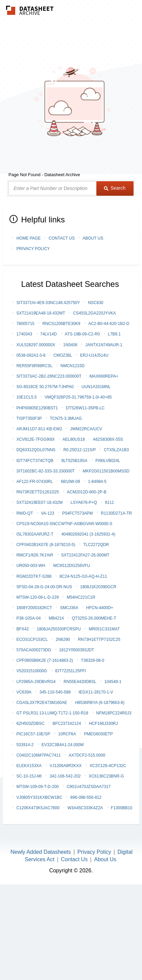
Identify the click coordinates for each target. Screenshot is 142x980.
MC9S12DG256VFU (72, 566)
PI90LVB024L (108, 461)
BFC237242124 (67, 724)
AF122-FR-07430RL (34, 482)
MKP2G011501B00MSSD (106, 471)
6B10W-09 (70, 482)
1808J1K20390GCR (98, 587)
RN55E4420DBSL (80, 682)
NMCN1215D (73, 366)
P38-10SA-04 (28, 618)
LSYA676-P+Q (84, 502)
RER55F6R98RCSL (34, 366)
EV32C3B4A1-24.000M (63, 745)
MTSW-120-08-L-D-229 (37, 597)
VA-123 (48, 513)
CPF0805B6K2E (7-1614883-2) (44, 660)
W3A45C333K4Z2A (85, 808)
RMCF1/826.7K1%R (35, 555)
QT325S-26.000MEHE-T (94, 618)
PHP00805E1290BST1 (37, 408)
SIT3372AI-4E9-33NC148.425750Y (48, 303)
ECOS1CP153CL (32, 639)
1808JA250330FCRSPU (59, 629)
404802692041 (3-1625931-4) (88, 534)
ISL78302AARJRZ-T (35, 534)
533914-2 (25, 745)
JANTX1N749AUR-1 (104, 345)
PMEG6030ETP (98, 734)
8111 (110, 502)
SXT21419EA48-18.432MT (41, 313)
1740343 (24, 334)
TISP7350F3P (29, 418)
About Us (93, 238)
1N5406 (70, 345)
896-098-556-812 (86, 797)
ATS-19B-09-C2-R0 (82, 334)
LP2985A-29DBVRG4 (36, 682)
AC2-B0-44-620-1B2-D (109, 324)
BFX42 (22, 629)
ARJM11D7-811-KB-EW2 (39, 429)
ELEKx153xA (29, 766)
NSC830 (96, 303)
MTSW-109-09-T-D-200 (37, 787)
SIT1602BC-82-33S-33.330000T (45, 471)
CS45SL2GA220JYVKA (94, 313)
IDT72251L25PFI (70, 671)
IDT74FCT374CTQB (35, 461)
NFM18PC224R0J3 (114, 713)
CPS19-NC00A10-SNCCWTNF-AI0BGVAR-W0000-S (64, 524)
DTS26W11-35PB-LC (85, 408)
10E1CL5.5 (26, 397)
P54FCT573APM (78, 513)
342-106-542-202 (65, 776)
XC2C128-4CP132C (108, 766)
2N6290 (63, 639)
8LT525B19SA (74, 461)
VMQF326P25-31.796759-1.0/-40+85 (78, 397)
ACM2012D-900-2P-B (87, 492)
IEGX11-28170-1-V (96, 692)
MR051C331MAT (104, 629)
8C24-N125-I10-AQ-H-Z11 (83, 576)
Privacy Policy (33, 249)
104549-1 (113, 682)
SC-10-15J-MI (29, 776)
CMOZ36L (63, 355)
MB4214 (56, 618)
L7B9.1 (114, 334)
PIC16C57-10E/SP (33, 734)
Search (115, 188)
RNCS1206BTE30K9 (61, 324)
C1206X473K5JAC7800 (38, 808)
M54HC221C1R (81, 597)
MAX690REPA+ (104, 376)
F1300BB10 (122, 808)
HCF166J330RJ (103, 724)
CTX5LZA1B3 (116, 450)
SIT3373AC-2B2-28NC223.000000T (49, 376)
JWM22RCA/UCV (86, 429)
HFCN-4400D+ (100, 608)
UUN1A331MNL (96, 387)
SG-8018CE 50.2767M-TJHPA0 (45, 387)
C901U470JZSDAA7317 (89, 787)
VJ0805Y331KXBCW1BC (39, 797)
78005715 (25, 324)
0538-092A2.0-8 (31, 355)
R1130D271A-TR (116, 513)
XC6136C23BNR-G (106, 776)
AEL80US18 (74, 439)
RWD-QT (25, 513)
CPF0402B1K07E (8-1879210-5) (46, 545)
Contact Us (62, 238)
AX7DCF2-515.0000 (87, 755)
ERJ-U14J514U (94, 355)
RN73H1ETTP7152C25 (99, 639)
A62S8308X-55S (108, 439)
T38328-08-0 (92, 660)
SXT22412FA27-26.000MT (85, 555)
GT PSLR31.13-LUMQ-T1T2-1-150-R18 (52, 713)
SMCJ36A (69, 608)
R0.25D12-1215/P (79, 450)
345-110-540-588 (55, 692)
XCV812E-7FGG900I (35, 439)
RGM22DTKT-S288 (34, 576)
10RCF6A (67, 734)
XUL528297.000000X (36, 345)
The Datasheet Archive (30, 10)
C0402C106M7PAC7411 (38, 755)
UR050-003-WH (31, 566)
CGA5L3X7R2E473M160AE (42, 703)
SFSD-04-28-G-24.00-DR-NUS (44, 587)
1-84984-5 (97, 482)
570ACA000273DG (34, 650)
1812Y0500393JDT (77, 650)
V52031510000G (32, 671)
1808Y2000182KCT (34, 608)
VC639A (24, 692)
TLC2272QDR (96, 545)
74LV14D (49, 334)
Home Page (28, 238)
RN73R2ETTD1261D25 (38, 492)
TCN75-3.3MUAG (66, 418)
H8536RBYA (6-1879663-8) (100, 703)
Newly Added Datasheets (41, 852)
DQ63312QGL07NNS (36, 450)
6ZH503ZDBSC (30, 724)
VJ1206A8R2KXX (66, 766)
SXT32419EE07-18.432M (39, 502)
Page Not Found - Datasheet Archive (44, 175)
